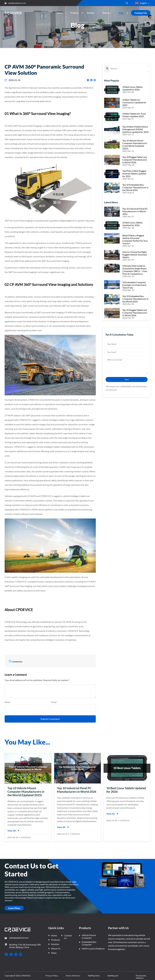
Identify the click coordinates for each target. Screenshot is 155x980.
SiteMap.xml (113, 976)
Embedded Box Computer (88, 943)
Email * (55, 702)
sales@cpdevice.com (17, 3)
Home (68, 32)
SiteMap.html (94, 976)
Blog (88, 32)
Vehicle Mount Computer (87, 936)
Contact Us (141, 13)
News (78, 32)
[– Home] (18, 930)
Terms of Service (73, 976)
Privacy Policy (52, 976)
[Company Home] (13, 13)
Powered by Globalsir (141, 977)
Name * (9, 702)
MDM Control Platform (92, 949)
